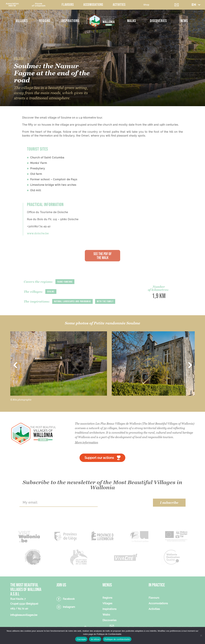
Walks (131, 21)
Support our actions (99, 458)
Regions (45, 21)
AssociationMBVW (12, 5)
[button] (196, 5)
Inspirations (70, 21)
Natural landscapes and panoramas (72, 301)
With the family (105, 301)
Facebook (69, 599)
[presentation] (125, 503)
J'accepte (81, 639)
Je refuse (95, 639)
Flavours (68, 5)
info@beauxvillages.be (24, 615)
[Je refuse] (201, 635)
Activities (119, 5)
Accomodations (93, 5)
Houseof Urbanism (39, 5)
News (184, 21)
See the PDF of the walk (102, 256)
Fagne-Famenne (65, 282)
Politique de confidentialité (117, 639)
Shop (146, 5)
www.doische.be (38, 233)
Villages (22, 21)
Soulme (51, 292)
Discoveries (158, 21)
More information (87, 442)
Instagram (69, 607)
